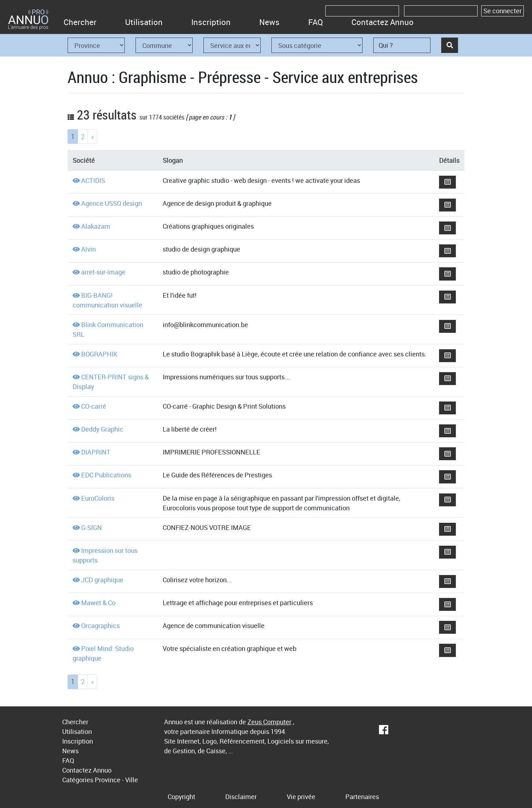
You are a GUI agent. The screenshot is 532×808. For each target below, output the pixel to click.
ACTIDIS (93, 180)
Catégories (78, 780)
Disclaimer (241, 797)
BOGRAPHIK (99, 354)
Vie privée (301, 797)
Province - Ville (116, 780)
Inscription (211, 22)
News (269, 22)
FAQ (316, 22)
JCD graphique (102, 580)
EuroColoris (98, 498)
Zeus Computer (269, 722)
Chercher (80, 22)
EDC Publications (106, 475)
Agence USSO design (112, 203)
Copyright (181, 797)
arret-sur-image (103, 272)
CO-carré (94, 406)
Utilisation (144, 22)
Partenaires (362, 797)
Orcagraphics (100, 626)
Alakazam (96, 226)
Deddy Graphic (102, 429)
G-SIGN (92, 527)
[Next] (92, 137)
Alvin (88, 249)
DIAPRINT (96, 452)
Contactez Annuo (383, 22)
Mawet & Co (98, 603)
